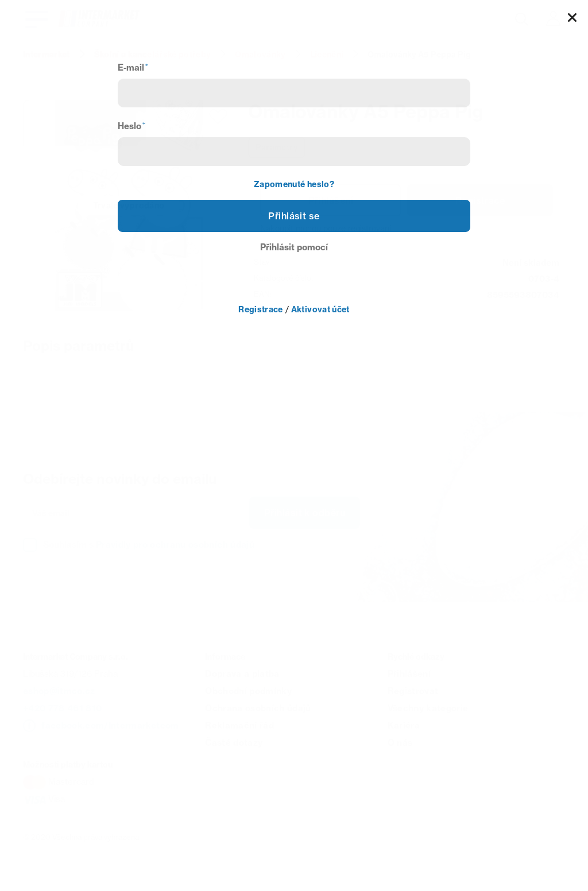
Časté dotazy (234, 743)
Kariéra (404, 725)
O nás (400, 743)
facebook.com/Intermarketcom (110, 725)
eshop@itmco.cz (59, 691)
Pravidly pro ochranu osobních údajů (175, 545)
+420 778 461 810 (62, 708)
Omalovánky (260, 55)
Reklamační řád (239, 725)
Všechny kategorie (428, 708)
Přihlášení (331, 200)
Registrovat (413, 691)
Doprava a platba (242, 674)
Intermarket (47, 55)
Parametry (277, 148)
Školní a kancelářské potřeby (153, 55)
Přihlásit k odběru (305, 513)
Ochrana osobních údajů (258, 708)
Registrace (480, 200)
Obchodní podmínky (248, 691)
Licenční (327, 55)
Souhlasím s (149, 545)
